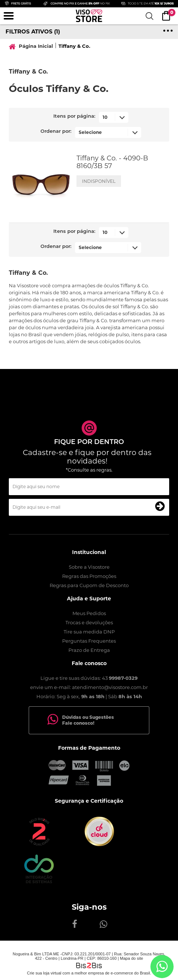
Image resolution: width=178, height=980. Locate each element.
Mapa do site (131, 958)
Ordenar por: (56, 132)
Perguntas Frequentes (89, 641)
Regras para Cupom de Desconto (89, 585)
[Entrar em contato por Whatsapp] (162, 967)
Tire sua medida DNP (89, 632)
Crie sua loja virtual (44, 973)
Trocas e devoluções (89, 622)
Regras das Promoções (89, 576)
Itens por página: (74, 116)
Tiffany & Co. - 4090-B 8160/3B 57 (112, 162)
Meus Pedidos (89, 613)
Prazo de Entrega (89, 650)
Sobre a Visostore (89, 567)
